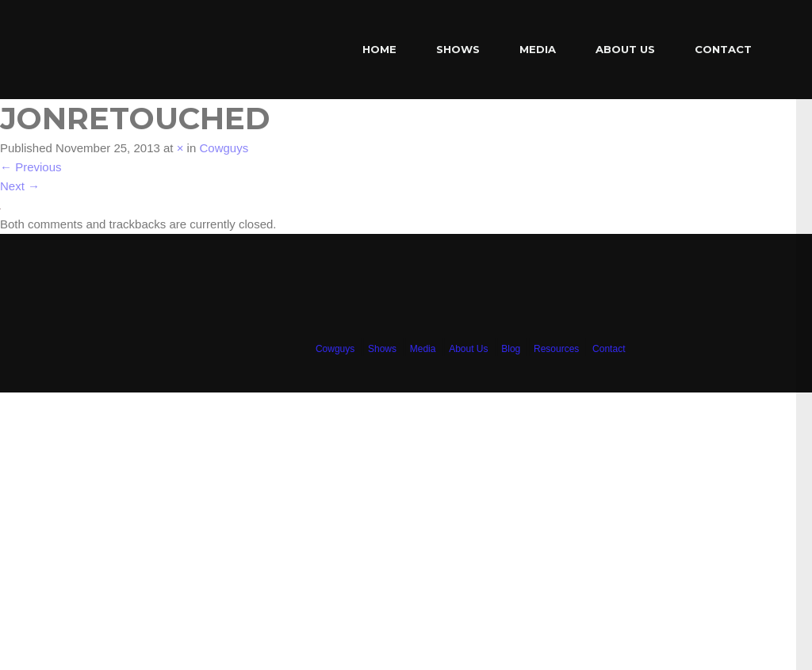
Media (538, 49)
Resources (556, 349)
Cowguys (224, 148)
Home (379, 49)
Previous (31, 167)
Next (20, 186)
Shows (458, 49)
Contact (723, 49)
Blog (511, 349)
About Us (625, 49)
